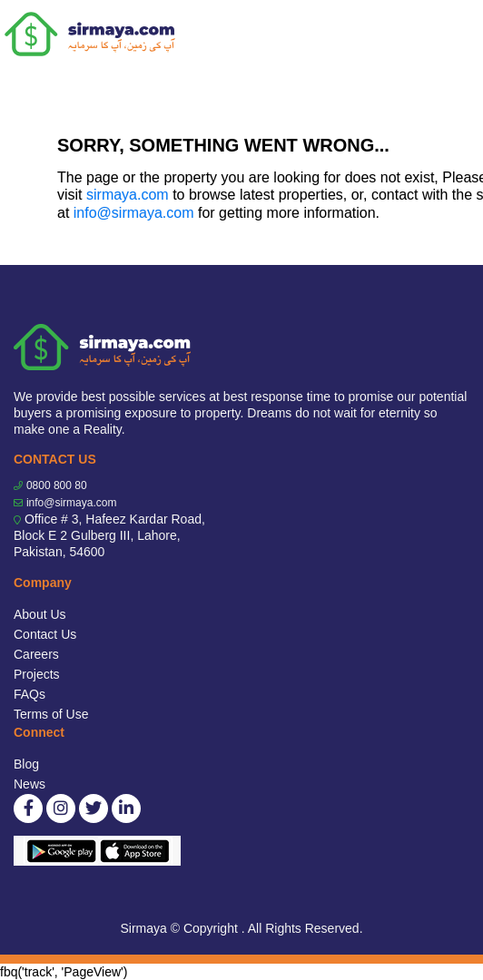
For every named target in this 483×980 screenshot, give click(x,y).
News (30, 784)
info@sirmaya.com (134, 213)
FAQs (30, 694)
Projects (37, 674)
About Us (40, 614)
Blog (26, 764)
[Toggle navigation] (458, 34)
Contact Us (45, 634)
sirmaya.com (128, 195)
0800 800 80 (57, 485)
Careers (36, 654)
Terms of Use (51, 714)
